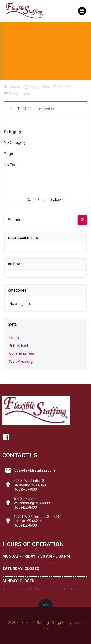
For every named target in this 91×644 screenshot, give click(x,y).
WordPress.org (21, 361)
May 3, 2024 (37, 87)
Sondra (12, 87)
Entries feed (19, 346)
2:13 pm (62, 87)
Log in (14, 338)
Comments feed (22, 353)
